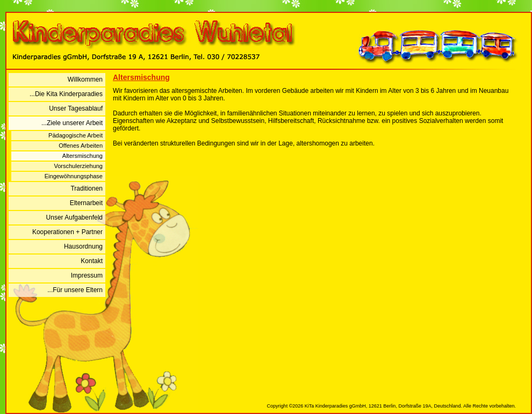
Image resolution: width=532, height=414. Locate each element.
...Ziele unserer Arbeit (72, 123)
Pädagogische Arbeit (76, 135)
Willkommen (85, 79)
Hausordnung (83, 246)
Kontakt (92, 261)
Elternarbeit (86, 203)
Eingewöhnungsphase (74, 176)
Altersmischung (82, 156)
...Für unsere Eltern (75, 290)
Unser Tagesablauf (76, 108)
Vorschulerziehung (78, 166)
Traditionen (87, 188)
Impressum (87, 275)
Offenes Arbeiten (81, 146)
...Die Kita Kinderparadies (66, 94)
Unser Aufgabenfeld (74, 217)
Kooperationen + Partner (67, 232)
